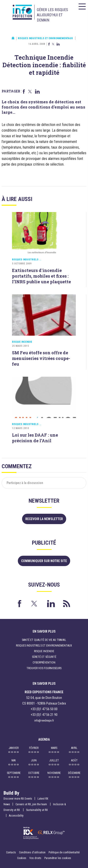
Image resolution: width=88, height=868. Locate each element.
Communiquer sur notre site (44, 561)
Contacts (11, 852)
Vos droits (35, 858)
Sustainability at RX (37, 810)
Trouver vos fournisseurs (44, 668)
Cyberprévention (44, 663)
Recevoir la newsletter (44, 519)
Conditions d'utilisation (32, 852)
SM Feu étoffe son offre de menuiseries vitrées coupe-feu (41, 358)
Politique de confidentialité (64, 852)
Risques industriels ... (27, 260)
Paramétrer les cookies (58, 858)
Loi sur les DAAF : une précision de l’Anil (35, 438)
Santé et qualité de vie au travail (44, 640)
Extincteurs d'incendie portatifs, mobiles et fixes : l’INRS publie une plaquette (41, 276)
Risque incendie (22, 342)
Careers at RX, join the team (32, 804)
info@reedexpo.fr (44, 721)
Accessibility (16, 816)
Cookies (22, 858)
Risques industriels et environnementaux (45, 38)
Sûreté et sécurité (44, 657)
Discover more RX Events (18, 799)
